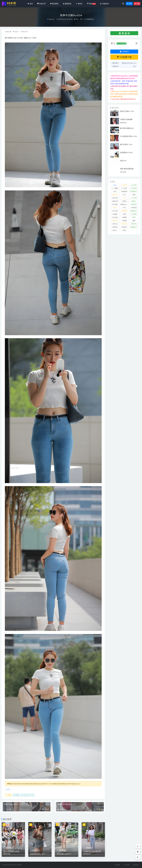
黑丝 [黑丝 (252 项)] (125, 230)
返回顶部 (136, 865)
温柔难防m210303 (126, 153)
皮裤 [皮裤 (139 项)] (125, 214)
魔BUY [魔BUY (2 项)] (115, 230)
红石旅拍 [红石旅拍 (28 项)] (115, 217)
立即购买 (124, 52)
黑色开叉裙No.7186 (127, 111)
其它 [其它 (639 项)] (115, 191)
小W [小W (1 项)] (125, 198)
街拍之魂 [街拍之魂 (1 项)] (115, 221)
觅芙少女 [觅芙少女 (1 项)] (115, 224)
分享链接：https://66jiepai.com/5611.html (24, 795)
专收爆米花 (89, 19)
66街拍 (19, 865)
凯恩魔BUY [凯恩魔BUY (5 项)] (134, 191)
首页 (17, 32)
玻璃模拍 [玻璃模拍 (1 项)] (125, 211)
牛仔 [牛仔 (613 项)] (125, 208)
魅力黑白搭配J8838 (127, 128)
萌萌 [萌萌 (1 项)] (134, 217)
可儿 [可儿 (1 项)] (125, 195)
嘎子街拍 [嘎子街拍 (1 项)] (115, 198)
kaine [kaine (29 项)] (115, 185)
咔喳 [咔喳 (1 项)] (134, 195)
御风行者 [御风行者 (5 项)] (115, 201)
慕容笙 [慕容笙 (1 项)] (125, 201)
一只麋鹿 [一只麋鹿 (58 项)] (115, 188)
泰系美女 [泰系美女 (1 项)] (134, 204)
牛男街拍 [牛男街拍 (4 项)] (134, 208)
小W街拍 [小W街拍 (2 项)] (134, 198)
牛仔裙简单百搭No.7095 (129, 136)
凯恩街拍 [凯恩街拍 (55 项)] (125, 191)
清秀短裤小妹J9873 (64, 854)
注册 (137, 4)
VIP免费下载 (124, 57)
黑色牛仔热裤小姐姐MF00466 (11, 853)
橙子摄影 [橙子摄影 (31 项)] (115, 204)
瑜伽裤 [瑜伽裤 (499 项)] (115, 214)
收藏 (8, 795)
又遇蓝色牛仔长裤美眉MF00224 (92, 853)
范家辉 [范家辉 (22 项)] (125, 217)
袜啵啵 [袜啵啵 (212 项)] (125, 221)
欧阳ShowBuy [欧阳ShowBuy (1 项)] (125, 204)
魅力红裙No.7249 (126, 144)
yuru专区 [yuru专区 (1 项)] (125, 185)
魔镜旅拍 (89, 848)
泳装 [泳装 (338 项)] (115, 208)
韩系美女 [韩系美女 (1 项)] (115, 227)
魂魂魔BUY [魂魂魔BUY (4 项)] (134, 227)
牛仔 (9, 789)
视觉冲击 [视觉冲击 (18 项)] (125, 224)
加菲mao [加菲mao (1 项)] (115, 195)
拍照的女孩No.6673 (37, 854)
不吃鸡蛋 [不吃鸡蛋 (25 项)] (134, 188)
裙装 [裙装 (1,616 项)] (134, 221)
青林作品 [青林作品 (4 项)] (134, 224)
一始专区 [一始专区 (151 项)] (125, 188)
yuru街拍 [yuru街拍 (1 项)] (134, 185)
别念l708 (123, 161)
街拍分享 (51, 19)
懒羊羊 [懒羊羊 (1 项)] (134, 201)
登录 (129, 4)
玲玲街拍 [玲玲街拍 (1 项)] (115, 211)
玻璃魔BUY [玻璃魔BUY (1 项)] (134, 211)
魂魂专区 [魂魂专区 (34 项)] (125, 227)
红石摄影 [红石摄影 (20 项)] (134, 214)
